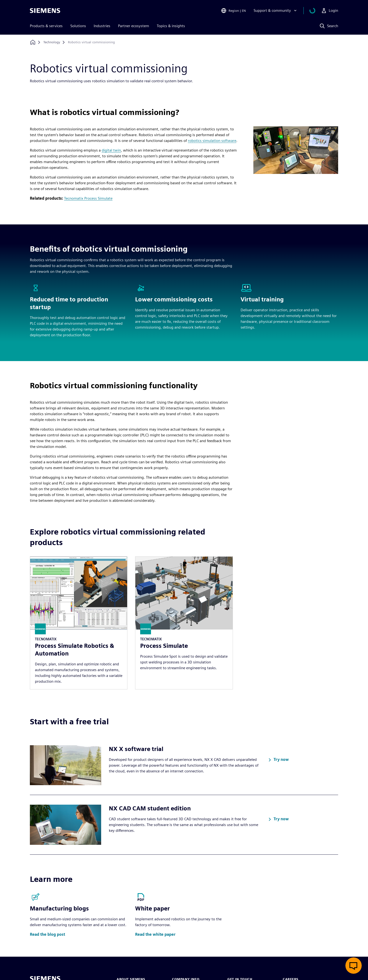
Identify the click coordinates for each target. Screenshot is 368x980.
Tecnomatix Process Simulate (88, 198)
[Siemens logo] (45, 11)
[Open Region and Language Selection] (239, 11)
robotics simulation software (212, 141)
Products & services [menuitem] (46, 26)
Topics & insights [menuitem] (171, 26)
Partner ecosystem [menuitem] (134, 26)
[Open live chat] (354, 966)
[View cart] (315, 11)
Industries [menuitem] (102, 26)
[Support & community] (281, 11)
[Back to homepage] (33, 42)
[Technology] (52, 42)
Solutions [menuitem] (78, 26)
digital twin (111, 150)
